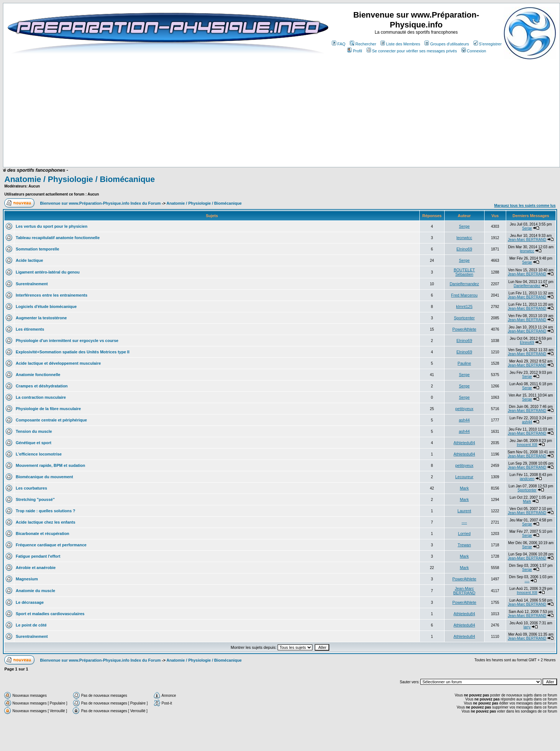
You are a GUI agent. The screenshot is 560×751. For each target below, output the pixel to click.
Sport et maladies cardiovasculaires (50, 614)
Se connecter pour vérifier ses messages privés (412, 51)
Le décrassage (30, 602)
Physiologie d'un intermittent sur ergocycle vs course (67, 341)
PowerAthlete (464, 329)
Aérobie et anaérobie (36, 568)
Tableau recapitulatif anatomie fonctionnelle (58, 238)
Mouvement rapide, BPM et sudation (50, 465)
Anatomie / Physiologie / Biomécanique (80, 179)
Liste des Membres (400, 44)
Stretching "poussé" (35, 499)
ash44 (464, 420)
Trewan (464, 545)
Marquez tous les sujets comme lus (525, 206)
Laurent (464, 511)
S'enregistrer (488, 44)
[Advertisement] (158, 145)
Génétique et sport (34, 443)
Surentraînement (32, 284)
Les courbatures (31, 488)
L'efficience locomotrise (39, 454)
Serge (464, 226)
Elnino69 (464, 249)
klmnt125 (464, 306)
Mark (464, 488)
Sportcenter (464, 318)
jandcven (527, 479)
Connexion (474, 51)
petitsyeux (464, 409)
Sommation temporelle (38, 249)
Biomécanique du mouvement (44, 477)
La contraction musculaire (41, 397)
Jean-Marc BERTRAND (527, 240)
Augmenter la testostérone (41, 318)
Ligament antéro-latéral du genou (48, 272)
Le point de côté (31, 625)
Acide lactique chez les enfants (46, 522)
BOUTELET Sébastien (464, 272)
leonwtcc (464, 238)
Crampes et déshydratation (42, 386)
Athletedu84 (464, 443)
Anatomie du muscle (36, 591)
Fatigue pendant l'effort (38, 556)
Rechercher (363, 44)
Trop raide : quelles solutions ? (46, 511)
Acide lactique (29, 260)
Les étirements (30, 329)
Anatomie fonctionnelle (38, 375)
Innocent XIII (527, 445)
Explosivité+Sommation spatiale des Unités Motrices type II (73, 352)
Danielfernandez (464, 284)
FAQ (339, 44)
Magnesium (27, 579)
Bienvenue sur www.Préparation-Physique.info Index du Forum (100, 203)
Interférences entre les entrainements (52, 295)
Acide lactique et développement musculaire (58, 363)
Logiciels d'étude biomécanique (46, 306)
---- (464, 522)
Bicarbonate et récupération (42, 533)
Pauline (464, 363)
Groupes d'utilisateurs (447, 44)
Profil (355, 51)
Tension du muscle (34, 431)
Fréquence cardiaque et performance (51, 545)
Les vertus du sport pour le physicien (52, 226)
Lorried (464, 533)
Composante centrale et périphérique (51, 420)
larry (527, 627)
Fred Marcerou (464, 295)
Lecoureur (464, 477)
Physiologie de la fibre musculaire (48, 409)
